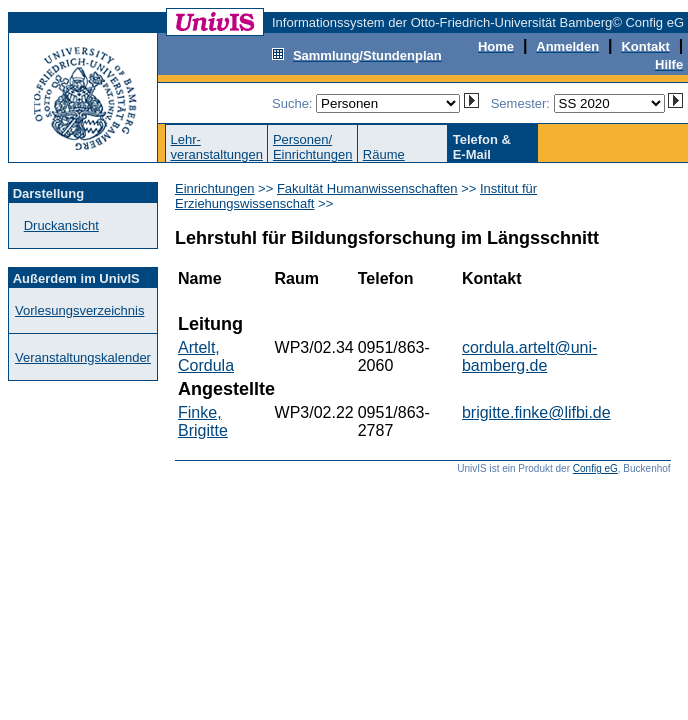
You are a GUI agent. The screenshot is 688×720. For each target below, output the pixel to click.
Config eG (595, 468)
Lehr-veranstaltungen (216, 147)
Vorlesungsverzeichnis (79, 310)
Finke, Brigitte (203, 421)
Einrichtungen (215, 188)
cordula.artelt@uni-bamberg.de (529, 356)
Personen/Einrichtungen (313, 147)
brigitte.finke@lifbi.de (536, 412)
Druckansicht (61, 225)
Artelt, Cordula (206, 356)
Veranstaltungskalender (83, 357)
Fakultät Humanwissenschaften (367, 188)
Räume (384, 154)
